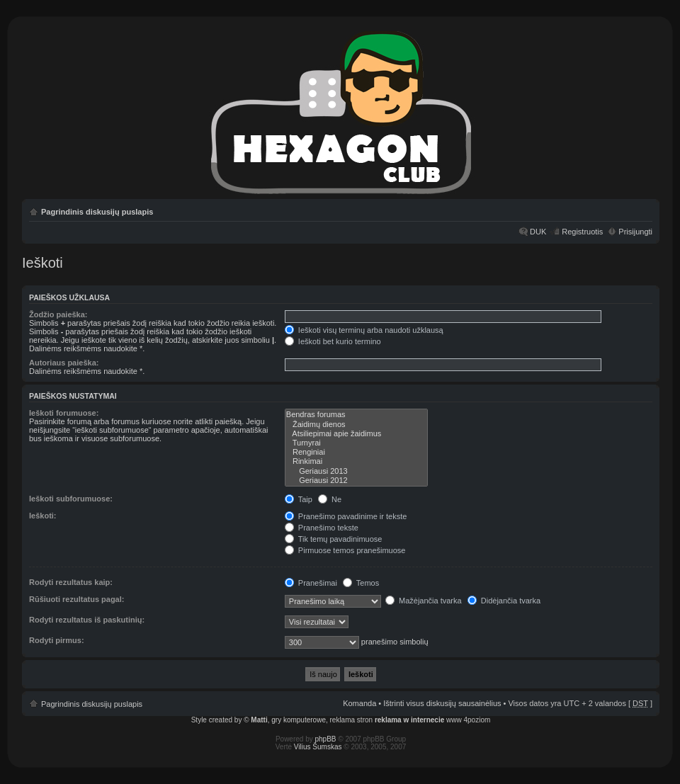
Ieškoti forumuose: (64, 413)
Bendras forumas (356, 415)
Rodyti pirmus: (57, 640)
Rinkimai (356, 461)
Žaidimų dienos (356, 425)
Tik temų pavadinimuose (334, 539)
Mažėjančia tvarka (424, 601)
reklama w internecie (409, 720)
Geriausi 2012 (356, 481)
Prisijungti (635, 232)
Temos (361, 583)
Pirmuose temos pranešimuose (345, 550)
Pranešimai (311, 583)
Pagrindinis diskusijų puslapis (97, 212)
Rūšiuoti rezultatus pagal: (76, 599)
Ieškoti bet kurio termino (333, 341)
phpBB (326, 739)
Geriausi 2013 (356, 471)
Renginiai (356, 452)
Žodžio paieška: (58, 314)
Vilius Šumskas (318, 747)
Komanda (359, 703)
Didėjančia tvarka (504, 601)
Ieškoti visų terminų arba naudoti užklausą (364, 330)
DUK (538, 232)
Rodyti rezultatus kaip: (71, 582)
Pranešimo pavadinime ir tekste (346, 516)
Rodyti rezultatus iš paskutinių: (87, 620)
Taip (299, 499)
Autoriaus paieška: (64, 363)
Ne (330, 499)
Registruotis (582, 232)
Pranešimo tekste (322, 528)
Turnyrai (356, 443)
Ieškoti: (43, 516)
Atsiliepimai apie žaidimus (356, 434)
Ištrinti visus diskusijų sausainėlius (442, 703)
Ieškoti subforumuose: (71, 499)
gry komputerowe (299, 720)
